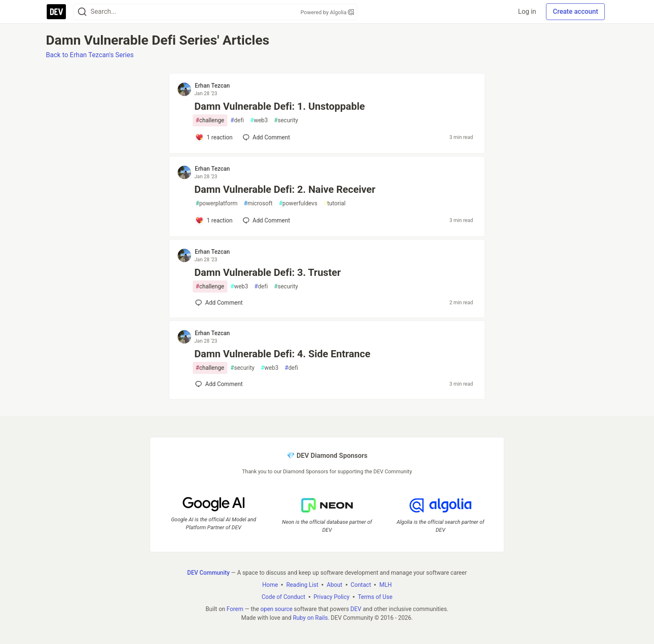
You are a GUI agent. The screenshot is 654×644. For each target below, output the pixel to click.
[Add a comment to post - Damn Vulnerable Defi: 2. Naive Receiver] (214, 220)
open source (276, 609)
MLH (385, 585)
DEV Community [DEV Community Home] (209, 573)
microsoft (258, 203)
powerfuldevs (298, 203)
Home (270, 585)
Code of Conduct (283, 597)
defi (237, 120)
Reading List (302, 585)
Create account (575, 11)
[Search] (82, 12)
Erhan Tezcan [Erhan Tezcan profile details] (212, 86)
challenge (210, 120)
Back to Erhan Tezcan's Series (90, 55)
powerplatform (217, 203)
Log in (527, 11)
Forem (235, 609)
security (286, 120)
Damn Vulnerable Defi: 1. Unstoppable (280, 106)
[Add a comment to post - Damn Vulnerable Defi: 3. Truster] (219, 303)
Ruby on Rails (310, 618)
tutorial (335, 203)
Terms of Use (375, 597)
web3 (259, 120)
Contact (361, 585)
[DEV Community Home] (56, 12)
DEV (356, 609)
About (334, 585)
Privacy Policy (332, 597)
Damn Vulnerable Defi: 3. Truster (268, 273)
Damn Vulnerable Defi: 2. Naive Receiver (285, 189)
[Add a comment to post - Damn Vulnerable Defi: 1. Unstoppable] (214, 137)
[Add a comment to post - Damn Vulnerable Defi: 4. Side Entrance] (219, 384)
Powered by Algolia (327, 12)
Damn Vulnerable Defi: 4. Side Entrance (282, 354)
